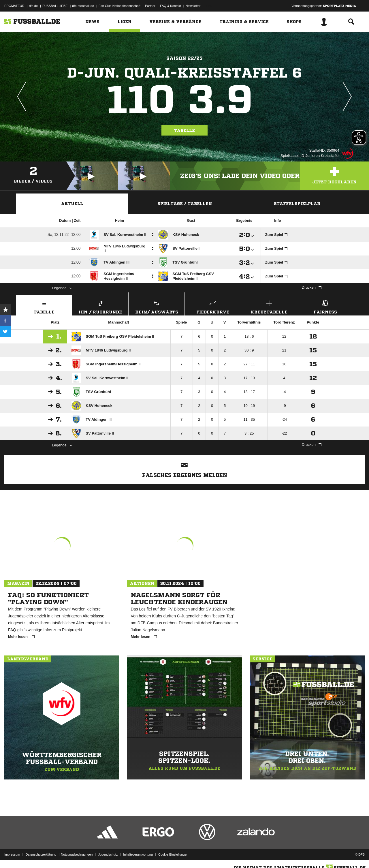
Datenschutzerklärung (41, 854)
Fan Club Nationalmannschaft (119, 6)
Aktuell (72, 204)
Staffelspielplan (297, 204)
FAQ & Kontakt (171, 6)
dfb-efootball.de (83, 6)
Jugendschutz (108, 854)
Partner (150, 6)
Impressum (12, 854)
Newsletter (193, 6)
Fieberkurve (213, 306)
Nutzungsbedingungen (77, 854)
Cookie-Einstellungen (173, 854)
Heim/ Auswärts (157, 306)
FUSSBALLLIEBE (55, 6)
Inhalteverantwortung (138, 854)
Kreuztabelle (269, 306)
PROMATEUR (14, 6)
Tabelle (184, 130)
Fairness (325, 306)
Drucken (312, 287)
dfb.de (33, 6)
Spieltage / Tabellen (185, 204)
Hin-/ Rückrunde (100, 306)
